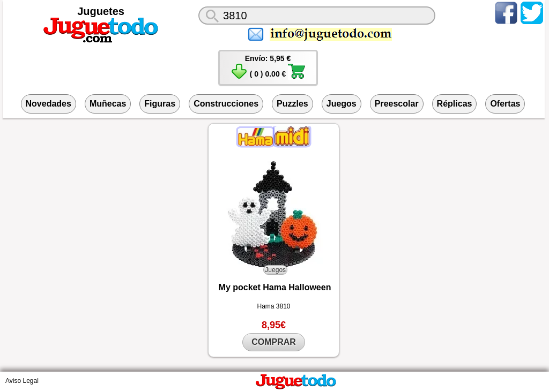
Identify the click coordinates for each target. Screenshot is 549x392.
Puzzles (292, 104)
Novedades (49, 104)
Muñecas (108, 104)
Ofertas (505, 104)
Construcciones (226, 104)
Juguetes (101, 11)
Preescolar (397, 104)
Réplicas (455, 104)
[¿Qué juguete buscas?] (317, 16)
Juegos (342, 104)
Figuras (160, 104)
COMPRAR (274, 342)
